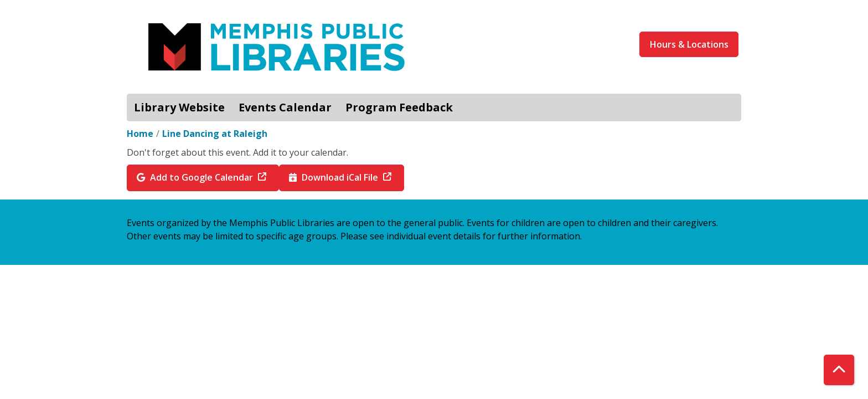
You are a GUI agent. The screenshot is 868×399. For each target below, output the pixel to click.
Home (140, 134)
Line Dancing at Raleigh (215, 134)
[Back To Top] (839, 370)
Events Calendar (285, 107)
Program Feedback (399, 107)
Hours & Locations (689, 44)
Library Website (179, 107)
